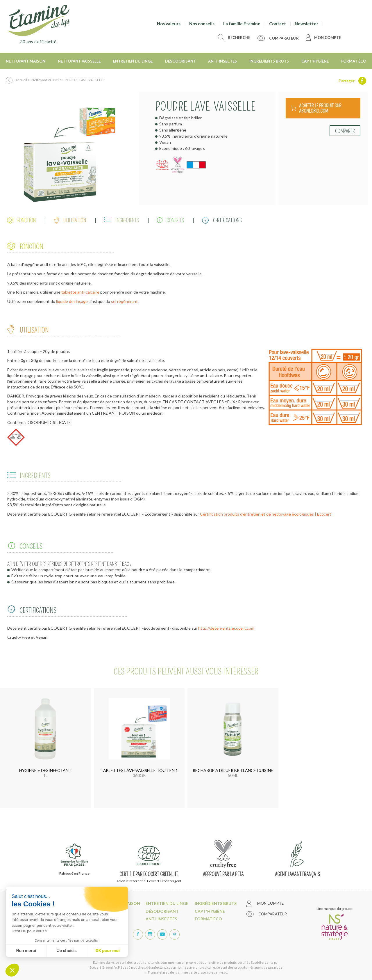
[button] (12, 970)
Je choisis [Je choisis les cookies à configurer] (67, 951)
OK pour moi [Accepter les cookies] (108, 951)
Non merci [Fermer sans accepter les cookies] (26, 951)
